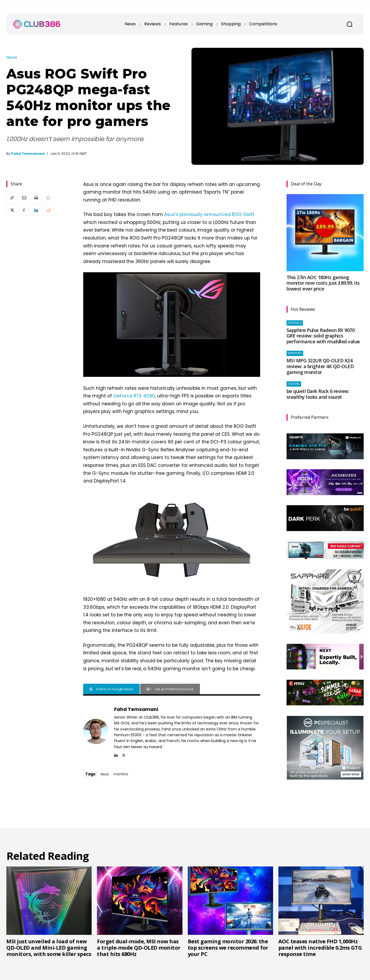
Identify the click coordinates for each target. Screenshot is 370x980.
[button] (349, 24)
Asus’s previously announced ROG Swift (209, 214)
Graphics (295, 323)
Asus (105, 774)
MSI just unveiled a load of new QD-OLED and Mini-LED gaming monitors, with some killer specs (49, 948)
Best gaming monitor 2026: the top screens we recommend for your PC (228, 948)
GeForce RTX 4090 (134, 396)
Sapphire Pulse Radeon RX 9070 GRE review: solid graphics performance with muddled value (323, 336)
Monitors (295, 353)
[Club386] (36, 24)
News (12, 57)
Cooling (294, 384)
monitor (121, 774)
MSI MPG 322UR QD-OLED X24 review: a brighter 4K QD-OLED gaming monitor (320, 366)
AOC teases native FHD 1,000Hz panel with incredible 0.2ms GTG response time (320, 948)
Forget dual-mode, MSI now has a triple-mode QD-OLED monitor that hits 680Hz (139, 948)
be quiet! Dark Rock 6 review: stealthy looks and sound (318, 394)
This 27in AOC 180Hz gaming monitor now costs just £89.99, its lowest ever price (323, 283)
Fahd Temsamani (28, 154)
